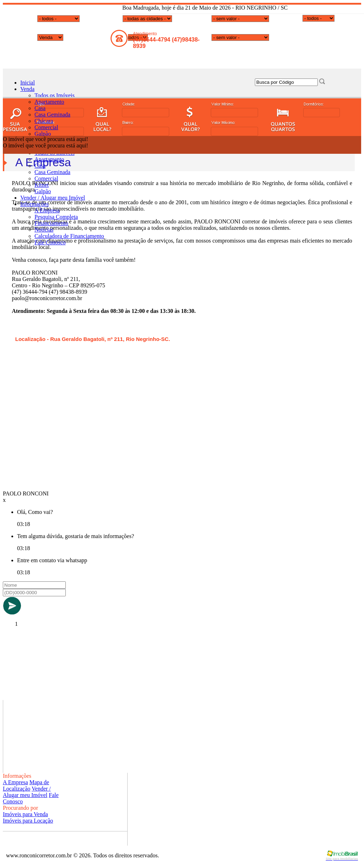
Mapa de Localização (26, 785)
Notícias (44, 230)
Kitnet (42, 185)
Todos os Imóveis (55, 95)
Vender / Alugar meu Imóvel (53, 198)
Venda (27, 89)
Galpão (43, 134)
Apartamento (49, 102)
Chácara (44, 121)
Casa (40, 108)
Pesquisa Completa (56, 217)
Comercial (46, 127)
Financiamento (51, 223)
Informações (34, 204)
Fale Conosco (50, 242)
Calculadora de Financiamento (69, 236)
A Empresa (47, 210)
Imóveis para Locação (28, 821)
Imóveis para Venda (25, 814)
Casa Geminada (52, 115)
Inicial (28, 83)
